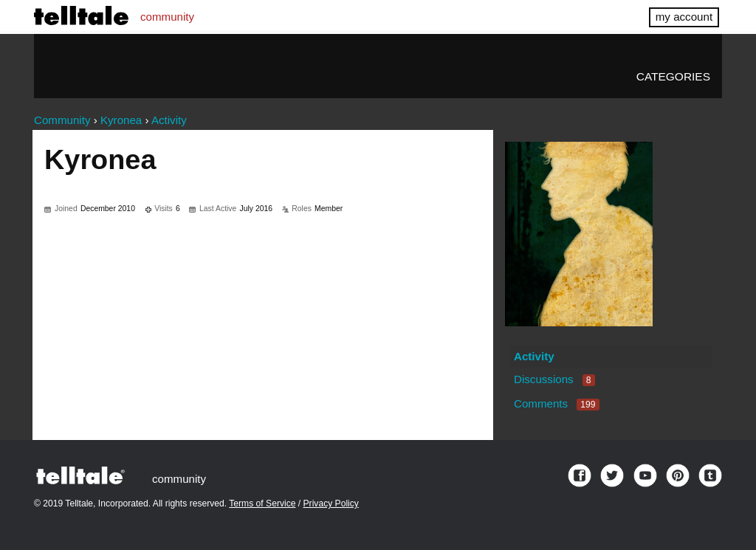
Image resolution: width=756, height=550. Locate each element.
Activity (534, 356)
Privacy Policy (331, 503)
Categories (673, 76)
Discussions (554, 379)
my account (684, 17)
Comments (557, 403)
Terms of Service (262, 503)
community (167, 17)
